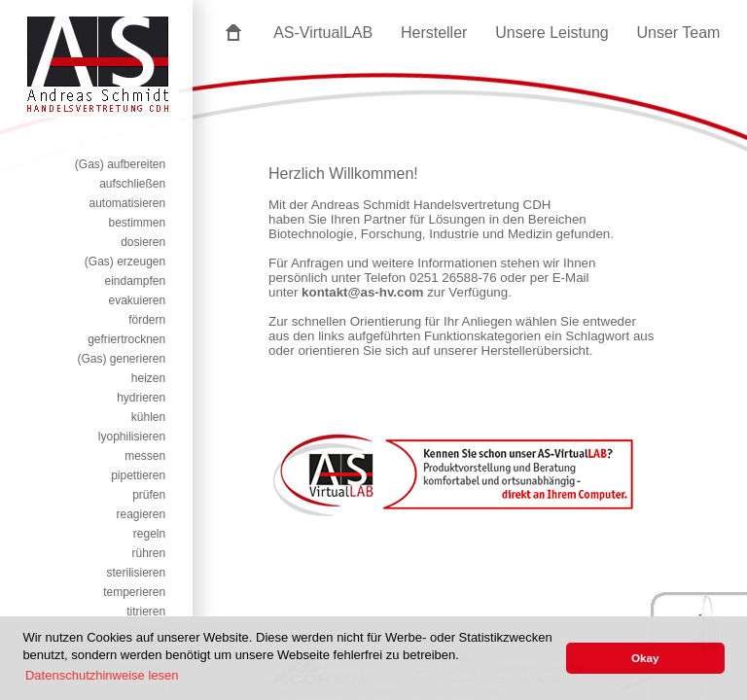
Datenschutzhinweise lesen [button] (102, 675)
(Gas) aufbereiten (120, 164)
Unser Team (678, 33)
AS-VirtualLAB (323, 33)
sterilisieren (137, 573)
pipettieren (138, 475)
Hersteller (434, 33)
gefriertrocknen (126, 339)
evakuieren (137, 300)
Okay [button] (645, 658)
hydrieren (141, 398)
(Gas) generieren (121, 359)
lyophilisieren (132, 437)
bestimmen (138, 223)
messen (145, 456)
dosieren (143, 242)
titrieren (146, 612)
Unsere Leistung (552, 33)
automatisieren (127, 203)
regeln (149, 534)
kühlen (148, 417)
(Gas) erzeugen (125, 262)
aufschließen (132, 184)
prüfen (149, 495)
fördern (147, 320)
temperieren (134, 592)
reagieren (142, 514)
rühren (149, 553)
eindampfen (135, 281)
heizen (148, 378)
